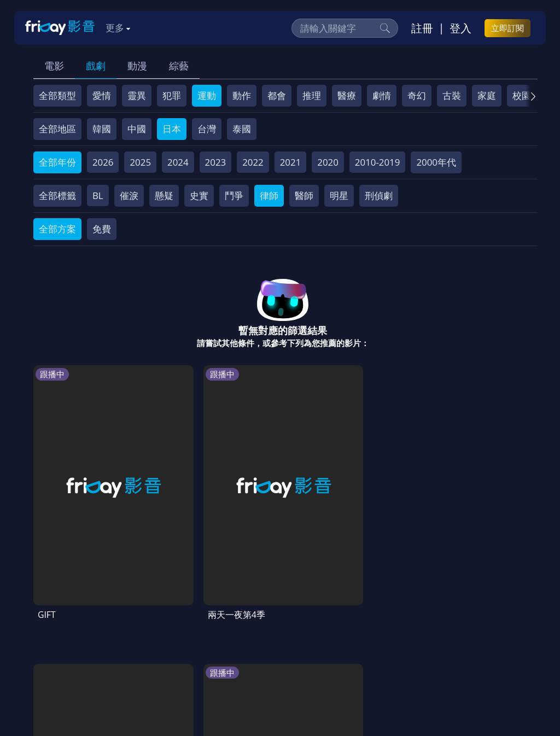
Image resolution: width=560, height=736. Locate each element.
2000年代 (436, 162)
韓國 (102, 129)
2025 (140, 162)
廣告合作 (58, 656)
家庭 (487, 95)
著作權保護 (370, 636)
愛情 (102, 95)
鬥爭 (234, 195)
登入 (460, 28)
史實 (199, 195)
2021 (291, 162)
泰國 (242, 129)
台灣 (207, 129)
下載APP (105, 656)
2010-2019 (378, 162)
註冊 (422, 28)
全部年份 (57, 162)
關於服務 (58, 636)
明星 (339, 195)
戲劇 (96, 66)
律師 (269, 195)
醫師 (304, 195)
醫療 (347, 95)
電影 (54, 66)
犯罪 (172, 95)
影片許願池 (476, 636)
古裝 (452, 95)
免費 (102, 229)
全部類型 (57, 95)
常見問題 (202, 636)
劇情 (382, 95)
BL (98, 195)
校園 (522, 95)
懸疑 (164, 195)
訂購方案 (153, 656)
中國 (137, 129)
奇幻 (417, 95)
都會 (277, 95)
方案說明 (154, 636)
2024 (178, 162)
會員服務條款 (260, 636)
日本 (172, 129)
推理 (312, 95)
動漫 (137, 66)
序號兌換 (106, 636)
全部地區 (57, 129)
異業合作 (423, 636)
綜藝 (179, 66)
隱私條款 (317, 636)
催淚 (129, 195)
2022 (253, 162)
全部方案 (57, 229)
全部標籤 (57, 195)
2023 (216, 162)
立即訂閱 (507, 28)
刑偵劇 (379, 195)
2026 (103, 162)
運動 (207, 95)
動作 (242, 95)
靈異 (137, 95)
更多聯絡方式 (459, 699)
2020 (328, 162)
